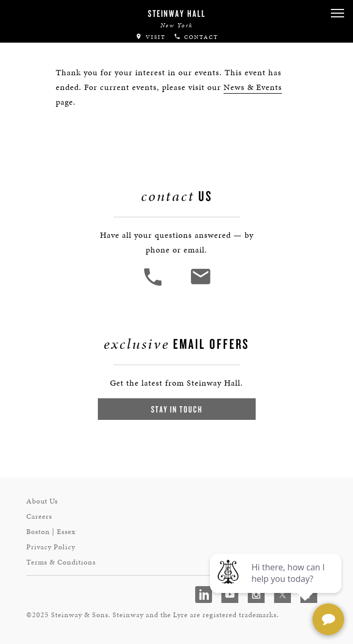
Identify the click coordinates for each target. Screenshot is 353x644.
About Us (42, 501)
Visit (150, 37)
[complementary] (277, 586)
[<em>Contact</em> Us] (200, 284)
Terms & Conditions (61, 562)
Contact (196, 37)
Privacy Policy (51, 547)
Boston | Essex (51, 532)
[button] (337, 13)
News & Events (253, 87)
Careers (39, 516)
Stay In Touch (177, 409)
